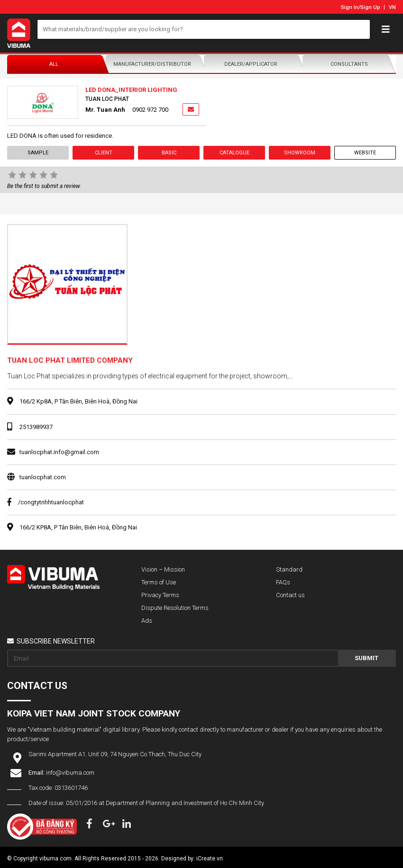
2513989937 (36, 427)
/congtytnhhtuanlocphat (46, 502)
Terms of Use (159, 582)
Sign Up (370, 7)
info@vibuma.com (70, 773)
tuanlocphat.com (43, 477)
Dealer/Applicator (251, 64)
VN (392, 7)
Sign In (350, 7)
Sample (38, 153)
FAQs (283, 582)
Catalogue (234, 153)
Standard (289, 569)
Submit (366, 658)
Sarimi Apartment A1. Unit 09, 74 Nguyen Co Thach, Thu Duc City (115, 754)
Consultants (349, 64)
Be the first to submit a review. (44, 186)
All (54, 64)
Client (104, 153)
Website (365, 153)
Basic (169, 153)
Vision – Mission (163, 569)
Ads (147, 621)
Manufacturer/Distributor (152, 64)
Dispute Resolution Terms (175, 608)
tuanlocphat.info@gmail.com (59, 452)
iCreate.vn (210, 859)
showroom (300, 153)
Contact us (290, 595)
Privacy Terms (160, 595)
